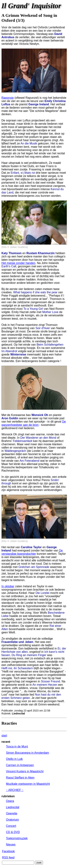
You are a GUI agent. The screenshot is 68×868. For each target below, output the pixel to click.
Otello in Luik (14, 759)
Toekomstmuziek (17, 838)
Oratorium (12, 820)
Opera (10, 801)
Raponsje (8, 98)
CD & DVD (13, 832)
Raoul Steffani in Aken (20, 778)
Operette (12, 813)
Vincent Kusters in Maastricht (25, 771)
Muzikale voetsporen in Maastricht (28, 784)
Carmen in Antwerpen (20, 765)
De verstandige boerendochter (32, 552)
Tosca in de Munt (17, 746)
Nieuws (11, 845)
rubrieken (8, 796)
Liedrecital (13, 807)
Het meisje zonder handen (18, 263)
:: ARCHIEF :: (15, 790)
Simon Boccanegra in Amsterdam (27, 753)
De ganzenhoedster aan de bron (34, 423)
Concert (11, 826)
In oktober (8, 586)
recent (6, 742)
